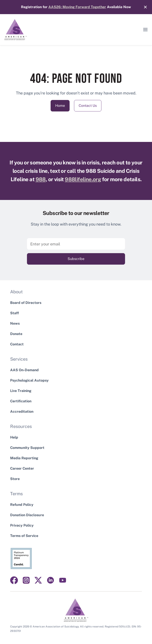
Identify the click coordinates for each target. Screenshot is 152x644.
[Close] (143, 7)
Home (60, 106)
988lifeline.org (83, 179)
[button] (145, 30)
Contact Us (88, 106)
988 (41, 179)
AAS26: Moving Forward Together (77, 7)
